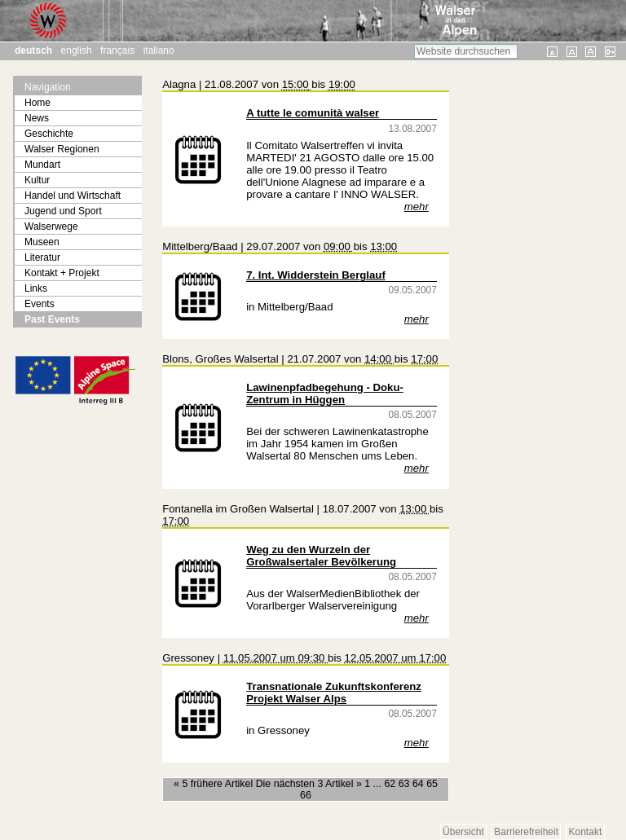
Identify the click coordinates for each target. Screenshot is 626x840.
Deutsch (33, 51)
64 (418, 784)
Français (117, 51)
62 (390, 784)
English (77, 51)
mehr (417, 207)
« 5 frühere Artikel (215, 784)
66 (306, 795)
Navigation (48, 87)
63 (404, 784)
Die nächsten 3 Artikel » (311, 784)
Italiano (159, 51)
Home (37, 103)
